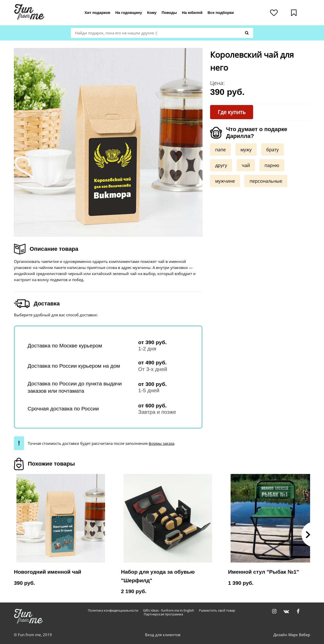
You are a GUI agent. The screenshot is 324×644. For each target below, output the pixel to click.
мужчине (225, 181)
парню (272, 165)
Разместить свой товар (217, 610)
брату (272, 150)
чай (246, 165)
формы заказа (161, 443)
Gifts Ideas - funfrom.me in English (169, 610)
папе (220, 150)
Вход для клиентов (163, 635)
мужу (246, 150)
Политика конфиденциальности (113, 610)
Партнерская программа (163, 614)
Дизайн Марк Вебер (292, 635)
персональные (266, 181)
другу (221, 165)
